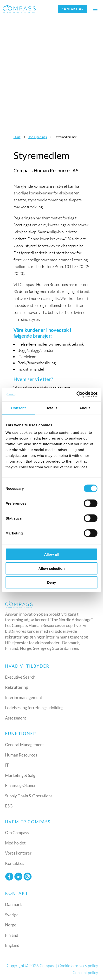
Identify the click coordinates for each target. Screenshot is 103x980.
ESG (9, 806)
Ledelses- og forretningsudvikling (34, 708)
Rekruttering (16, 687)
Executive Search (20, 677)
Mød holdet (15, 843)
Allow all (52, 554)
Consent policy (85, 972)
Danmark (13, 904)
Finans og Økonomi (22, 785)
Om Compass (17, 833)
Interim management (24, 698)
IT (7, 765)
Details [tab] (51, 408)
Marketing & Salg (20, 775)
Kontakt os (73, 9)
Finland (12, 935)
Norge (11, 925)
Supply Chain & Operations (29, 796)
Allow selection (51, 568)
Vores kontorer (18, 853)
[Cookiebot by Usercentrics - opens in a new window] (76, 395)
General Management (24, 745)
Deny (52, 582)
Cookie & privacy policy (78, 965)
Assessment (16, 718)
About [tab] (84, 408)
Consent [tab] (18, 408)
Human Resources (21, 755)
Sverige (12, 915)
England (12, 945)
